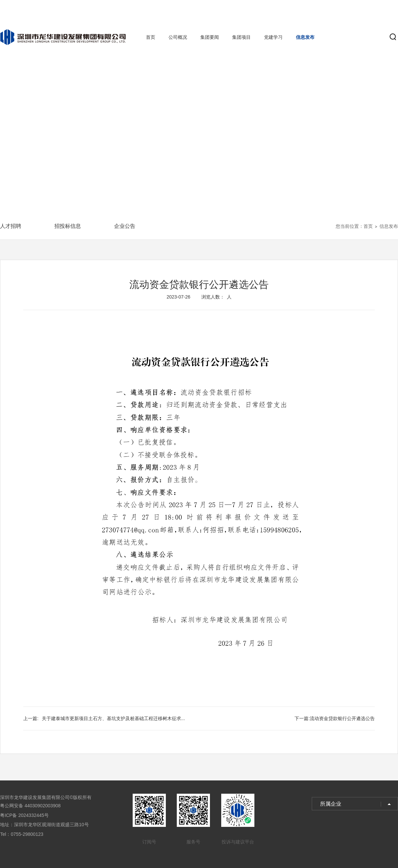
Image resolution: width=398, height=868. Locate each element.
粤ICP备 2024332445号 (24, 815)
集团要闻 (210, 37)
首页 (151, 37)
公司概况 (178, 37)
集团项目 (241, 37)
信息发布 (305, 37)
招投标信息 (68, 226)
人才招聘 (11, 226)
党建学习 (273, 37)
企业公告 (125, 226)
